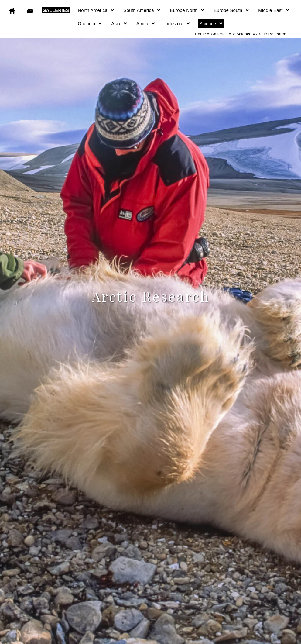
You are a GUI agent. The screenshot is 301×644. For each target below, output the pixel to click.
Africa (146, 24)
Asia (119, 24)
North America (96, 10)
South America (142, 10)
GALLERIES (56, 10)
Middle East (274, 10)
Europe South (231, 10)
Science (211, 24)
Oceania (90, 24)
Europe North (187, 10)
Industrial (177, 24)
